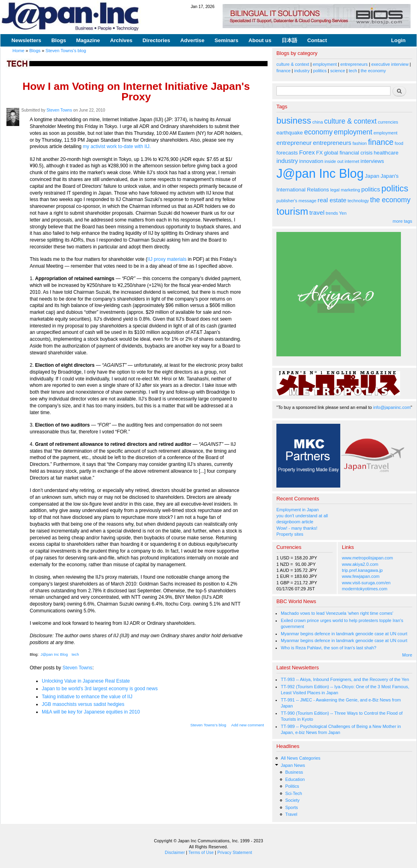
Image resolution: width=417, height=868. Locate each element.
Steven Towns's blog (66, 51)
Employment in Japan (297, 510)
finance (283, 71)
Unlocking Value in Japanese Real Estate (86, 681)
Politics (292, 786)
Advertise (192, 40)
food (399, 143)
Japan (372, 176)
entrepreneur (294, 143)
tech (75, 654)
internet (352, 161)
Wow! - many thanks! (297, 528)
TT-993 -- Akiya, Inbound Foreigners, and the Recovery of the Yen (345, 679)
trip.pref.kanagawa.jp (362, 570)
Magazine (88, 40)
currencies (388, 122)
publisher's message (296, 201)
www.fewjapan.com (361, 576)
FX (320, 153)
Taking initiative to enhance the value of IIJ (87, 697)
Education (295, 779)
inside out (334, 161)
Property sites (290, 534)
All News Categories (301, 758)
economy (318, 132)
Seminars (226, 40)
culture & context (293, 64)
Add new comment (248, 725)
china (318, 122)
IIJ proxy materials (167, 259)
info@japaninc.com (392, 407)
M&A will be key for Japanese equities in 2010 (91, 712)
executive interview (390, 64)
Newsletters (27, 40)
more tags (402, 221)
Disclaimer (175, 853)
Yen (343, 213)
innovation (311, 161)
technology (358, 201)
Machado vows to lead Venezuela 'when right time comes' (337, 613)
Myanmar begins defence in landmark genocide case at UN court (344, 634)
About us (260, 40)
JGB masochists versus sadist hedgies (83, 704)
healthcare (386, 153)
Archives (121, 40)
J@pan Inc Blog (54, 654)
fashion (360, 143)
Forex (307, 152)
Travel (291, 814)
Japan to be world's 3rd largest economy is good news (100, 689)
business (294, 121)
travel (317, 212)
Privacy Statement (235, 853)
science (338, 71)
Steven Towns (59, 110)
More (407, 655)
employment (325, 64)
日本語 (289, 40)
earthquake (290, 133)
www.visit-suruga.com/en (366, 583)
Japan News (293, 765)
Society (292, 800)
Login (399, 40)
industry (302, 71)
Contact (317, 40)
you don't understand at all (302, 516)
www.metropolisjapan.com (367, 558)
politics (320, 71)
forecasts (287, 153)
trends (332, 213)
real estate (332, 200)
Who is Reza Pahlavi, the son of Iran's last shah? (329, 648)
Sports (292, 807)
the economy (373, 71)
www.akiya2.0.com (360, 564)
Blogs (59, 40)
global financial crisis (349, 153)
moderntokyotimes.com (365, 589)
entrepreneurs (354, 64)
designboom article (295, 522)
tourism (292, 211)
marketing (350, 190)
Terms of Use (201, 853)
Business (294, 772)
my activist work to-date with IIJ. (117, 146)
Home (18, 51)
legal (335, 190)
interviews (372, 161)
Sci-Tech (294, 793)
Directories (156, 40)
